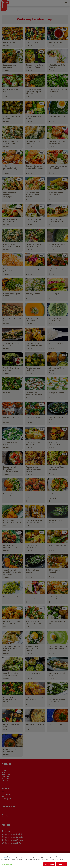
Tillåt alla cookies (49, 864)
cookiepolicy (7, 858)
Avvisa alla (62, 864)
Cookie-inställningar (7, 864)
